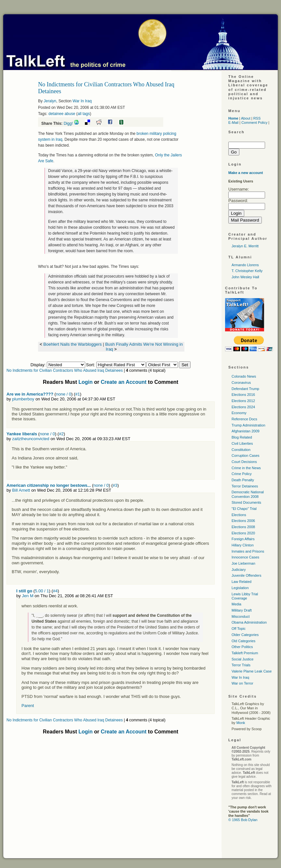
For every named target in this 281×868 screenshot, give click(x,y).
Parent (28, 706)
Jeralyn (50, 101)
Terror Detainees (245, 486)
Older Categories (245, 635)
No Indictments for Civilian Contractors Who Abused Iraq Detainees (65, 370)
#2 (61, 434)
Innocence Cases (245, 557)
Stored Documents (246, 502)
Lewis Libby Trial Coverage (245, 596)
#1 (77, 394)
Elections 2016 (243, 395)
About (246, 118)
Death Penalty (243, 480)
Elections (239, 515)
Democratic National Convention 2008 (248, 494)
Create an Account (124, 382)
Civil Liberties (242, 443)
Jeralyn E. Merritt (245, 246)
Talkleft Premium (245, 653)
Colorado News (244, 376)
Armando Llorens (245, 265)
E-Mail (233, 123)
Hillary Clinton (243, 545)
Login (86, 382)
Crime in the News (246, 468)
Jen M (27, 596)
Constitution (241, 450)
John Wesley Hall (245, 277)
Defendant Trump (245, 389)
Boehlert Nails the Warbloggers (72, 344)
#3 (115, 485)
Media (236, 604)
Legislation (240, 588)
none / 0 (64, 394)
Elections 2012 (243, 401)
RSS (257, 118)
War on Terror (242, 683)
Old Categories (243, 641)
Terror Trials (241, 665)
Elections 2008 (243, 527)
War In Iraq (82, 101)
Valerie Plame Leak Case (252, 671)
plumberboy (23, 399)
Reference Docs (244, 419)
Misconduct (241, 616)
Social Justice (242, 659)
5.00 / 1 (42, 591)
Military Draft (242, 610)
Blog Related (242, 437)
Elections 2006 (243, 521)
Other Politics (242, 647)
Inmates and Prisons (248, 551)
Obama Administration (249, 622)
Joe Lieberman (243, 563)
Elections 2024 (243, 407)
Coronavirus (241, 383)
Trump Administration (248, 425)
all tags (84, 114)
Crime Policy (242, 474)
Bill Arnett (21, 490)
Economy (239, 413)
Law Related (241, 582)
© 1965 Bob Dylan (243, 820)
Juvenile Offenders (247, 575)
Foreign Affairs (243, 539)
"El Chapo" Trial (244, 509)
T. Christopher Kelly (247, 271)
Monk (241, 723)
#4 (55, 591)
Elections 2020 (243, 533)
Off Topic (239, 629)
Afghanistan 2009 (246, 431)
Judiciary (239, 570)
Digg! (68, 123)
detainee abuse (62, 114)
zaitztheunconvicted (31, 439)
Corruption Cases (246, 456)
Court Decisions (244, 462)
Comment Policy (254, 123)
